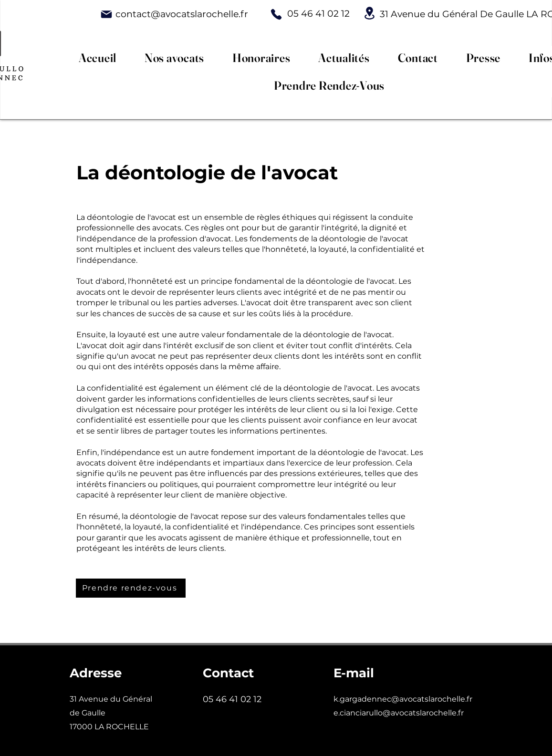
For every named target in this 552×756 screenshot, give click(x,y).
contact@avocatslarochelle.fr (182, 14)
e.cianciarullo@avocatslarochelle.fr (399, 713)
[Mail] (106, 14)
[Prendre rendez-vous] (131, 588)
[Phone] (276, 14)
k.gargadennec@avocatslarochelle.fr (403, 699)
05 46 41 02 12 (318, 14)
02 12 (274, 699)
